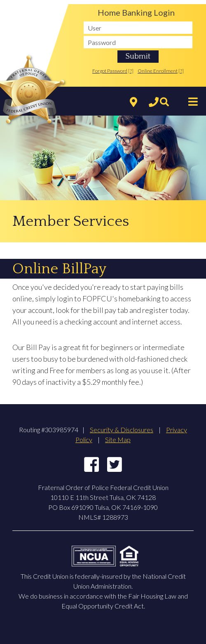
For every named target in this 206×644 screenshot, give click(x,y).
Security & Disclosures (122, 430)
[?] (131, 71)
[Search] (162, 102)
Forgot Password (110, 71)
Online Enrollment (158, 71)
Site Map (118, 439)
